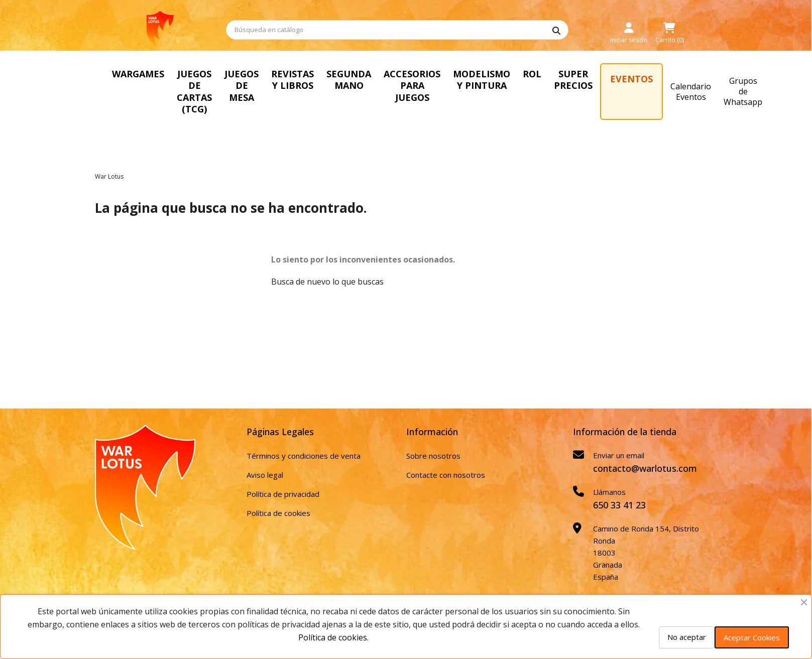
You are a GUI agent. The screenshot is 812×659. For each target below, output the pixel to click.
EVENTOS (631, 79)
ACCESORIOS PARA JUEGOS (412, 86)
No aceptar (687, 637)
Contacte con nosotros (446, 475)
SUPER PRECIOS (573, 80)
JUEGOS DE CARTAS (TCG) (194, 91)
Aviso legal (265, 475)
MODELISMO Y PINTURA (482, 80)
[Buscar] (397, 30)
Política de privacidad (283, 494)
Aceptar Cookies (752, 637)
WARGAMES (138, 74)
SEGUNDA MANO (349, 80)
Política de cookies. (333, 637)
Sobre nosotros (433, 456)
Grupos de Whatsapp (743, 91)
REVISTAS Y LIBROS (293, 80)
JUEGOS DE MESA (242, 86)
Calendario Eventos (691, 92)
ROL (532, 74)
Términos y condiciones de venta (304, 456)
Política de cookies (278, 513)
